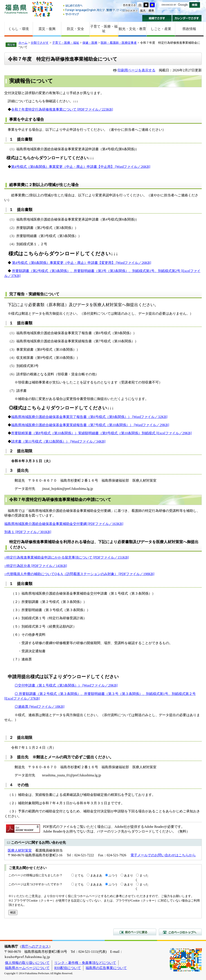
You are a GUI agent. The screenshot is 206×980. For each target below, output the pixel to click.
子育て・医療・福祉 (104, 29)
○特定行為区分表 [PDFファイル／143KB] (36, 566)
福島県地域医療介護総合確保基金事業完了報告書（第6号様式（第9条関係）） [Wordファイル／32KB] (89, 417)
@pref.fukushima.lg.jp (86, 775)
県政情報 (189, 29)
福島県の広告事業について (106, 968)
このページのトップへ (180, 932)
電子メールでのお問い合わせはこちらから (163, 855)
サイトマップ (95, 14)
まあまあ (96, 875)
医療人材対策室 (20, 850)
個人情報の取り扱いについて (27, 963)
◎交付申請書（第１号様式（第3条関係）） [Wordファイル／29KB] (66, 685)
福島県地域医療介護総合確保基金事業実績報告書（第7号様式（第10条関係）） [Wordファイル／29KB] (90, 425)
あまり (129, 875)
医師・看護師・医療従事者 (119, 43)
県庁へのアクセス (35, 946)
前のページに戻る (135, 932)
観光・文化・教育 (132, 29)
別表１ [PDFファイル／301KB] (28, 532)
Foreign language (95, 10)
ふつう (113, 875)
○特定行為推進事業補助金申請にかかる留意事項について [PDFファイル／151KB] (67, 557)
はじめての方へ (95, 6)
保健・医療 (90, 43)
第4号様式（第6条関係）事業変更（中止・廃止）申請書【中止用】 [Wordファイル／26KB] (81, 167)
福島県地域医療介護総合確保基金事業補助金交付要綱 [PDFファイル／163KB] (64, 524)
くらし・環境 (18, 29)
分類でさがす (40, 43)
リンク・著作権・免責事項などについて (85, 963)
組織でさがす (157, 18)
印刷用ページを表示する (136, 70)
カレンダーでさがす (187, 18)
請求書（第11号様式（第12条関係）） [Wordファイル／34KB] (58, 441)
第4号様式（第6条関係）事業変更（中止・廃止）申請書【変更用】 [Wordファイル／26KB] (82, 263)
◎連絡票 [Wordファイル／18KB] (39, 707)
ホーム (23, 43)
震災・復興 (47, 29)
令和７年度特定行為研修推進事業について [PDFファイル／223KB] (62, 109)
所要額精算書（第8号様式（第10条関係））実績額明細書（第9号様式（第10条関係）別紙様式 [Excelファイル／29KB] (101, 433)
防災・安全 (76, 29)
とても (79, 875)
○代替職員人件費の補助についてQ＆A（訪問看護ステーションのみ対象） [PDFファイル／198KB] (79, 574)
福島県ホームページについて (27, 968)
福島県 (16, 9)
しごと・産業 (161, 29)
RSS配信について (68, 968)
